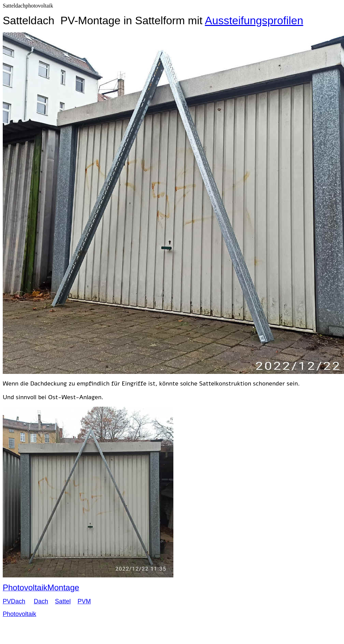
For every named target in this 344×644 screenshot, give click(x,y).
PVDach (14, 601)
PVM (84, 601)
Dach (41, 601)
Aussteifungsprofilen (254, 20)
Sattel (63, 601)
